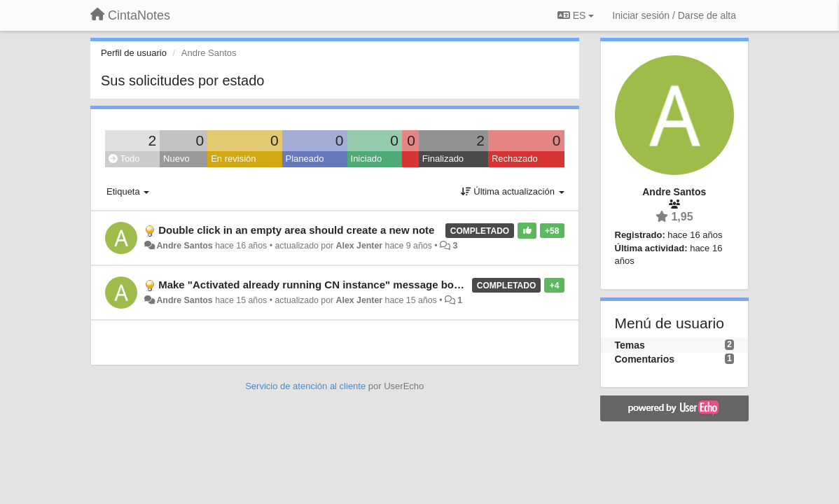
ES (576, 15)
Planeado (305, 159)
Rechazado (515, 159)
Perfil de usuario (134, 53)
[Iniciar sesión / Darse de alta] (674, 15)
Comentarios (645, 359)
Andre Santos (184, 246)
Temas (630, 345)
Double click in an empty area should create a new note (296, 230)
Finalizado (443, 159)
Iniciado (367, 159)
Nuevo (176, 159)
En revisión (233, 159)
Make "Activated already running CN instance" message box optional (331, 285)
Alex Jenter (360, 246)
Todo (124, 159)
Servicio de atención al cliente (307, 386)
